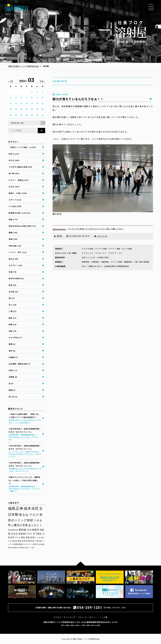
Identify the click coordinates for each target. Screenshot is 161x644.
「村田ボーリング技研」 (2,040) (22, 147)
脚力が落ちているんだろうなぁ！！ (78, 99)
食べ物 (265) (14, 173)
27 (21, 115)
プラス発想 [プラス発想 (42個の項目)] (20, 537)
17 (43, 103)
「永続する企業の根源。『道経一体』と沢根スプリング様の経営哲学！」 (25, 418)
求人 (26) (13, 305)
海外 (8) (12, 351)
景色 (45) (13, 285)
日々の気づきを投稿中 (131, 32)
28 (27, 115)
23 (37, 109)
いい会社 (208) (15, 206)
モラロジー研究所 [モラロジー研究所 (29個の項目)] (31, 544)
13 (21, 103)
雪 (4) (11, 383)
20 (21, 109)
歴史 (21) (13, 318)
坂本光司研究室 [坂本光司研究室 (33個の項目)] (28, 541)
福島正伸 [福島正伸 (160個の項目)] (16, 508)
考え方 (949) (14, 160)
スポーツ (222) (15, 200)
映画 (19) (13, 324)
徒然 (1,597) (14, 154)
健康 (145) (13, 233)
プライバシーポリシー (88, 617)
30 (37, 115)
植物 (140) (13, 239)
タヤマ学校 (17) (15, 338)
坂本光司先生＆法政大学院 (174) (22, 226)
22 (32, 109)
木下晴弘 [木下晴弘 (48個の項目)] (37, 534)
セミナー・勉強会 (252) (19, 180)
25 (11, 115)
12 (16, 103)
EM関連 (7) (13, 357)
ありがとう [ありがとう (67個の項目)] (35, 525)
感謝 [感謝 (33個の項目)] (19, 541)
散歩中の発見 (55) (16, 278)
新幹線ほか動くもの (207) (20, 213)
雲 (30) (12, 298)
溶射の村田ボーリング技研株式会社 (24, 66)
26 (16, 115)
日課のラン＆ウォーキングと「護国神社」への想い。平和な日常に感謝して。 (25, 484)
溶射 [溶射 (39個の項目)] (28, 537)
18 (11, 109)
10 (43, 97)
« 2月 (11, 81)
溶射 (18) (13, 331)
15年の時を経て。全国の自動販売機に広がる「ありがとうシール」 (25, 434)
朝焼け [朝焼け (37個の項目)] (33, 537)
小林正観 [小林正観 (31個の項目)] (39, 541)
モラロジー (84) (15, 265)
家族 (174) (13, 219)
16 (37, 103)
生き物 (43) (14, 292)
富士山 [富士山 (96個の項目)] (24, 515)
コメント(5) (102, 236)
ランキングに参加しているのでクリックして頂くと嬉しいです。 (88, 229)
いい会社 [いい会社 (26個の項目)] (32, 548)
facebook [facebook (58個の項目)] (13, 530)
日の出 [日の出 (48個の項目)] (14, 534)
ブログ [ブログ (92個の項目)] (34, 515)
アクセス (57, 617)
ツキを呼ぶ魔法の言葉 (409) (21, 167)
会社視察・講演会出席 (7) (19, 364)
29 (32, 115)
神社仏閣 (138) (15, 246)
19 (16, 109)
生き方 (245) (14, 187)
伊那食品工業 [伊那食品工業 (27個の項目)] (23, 548)
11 (11, 103)
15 (32, 103)
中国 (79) (13, 272)
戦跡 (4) (12, 390)
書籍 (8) (12, 344)
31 (43, 115)
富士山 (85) (14, 259)
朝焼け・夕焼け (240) (18, 193)
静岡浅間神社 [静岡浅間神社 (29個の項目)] (19, 544)
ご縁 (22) (13, 311)
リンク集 (104, 617)
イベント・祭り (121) (18, 252)
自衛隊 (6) (13, 377)
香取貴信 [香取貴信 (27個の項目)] (15, 548)
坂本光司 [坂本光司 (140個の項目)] (31, 508)
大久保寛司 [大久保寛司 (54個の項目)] (33, 530)
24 (43, 109)
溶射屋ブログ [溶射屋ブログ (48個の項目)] (25, 534)
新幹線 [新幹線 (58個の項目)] (23, 530)
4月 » (43, 81)
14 (27, 103)
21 (27, 109)
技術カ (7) (13, 370)
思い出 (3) (13, 397)
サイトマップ (69, 617)
